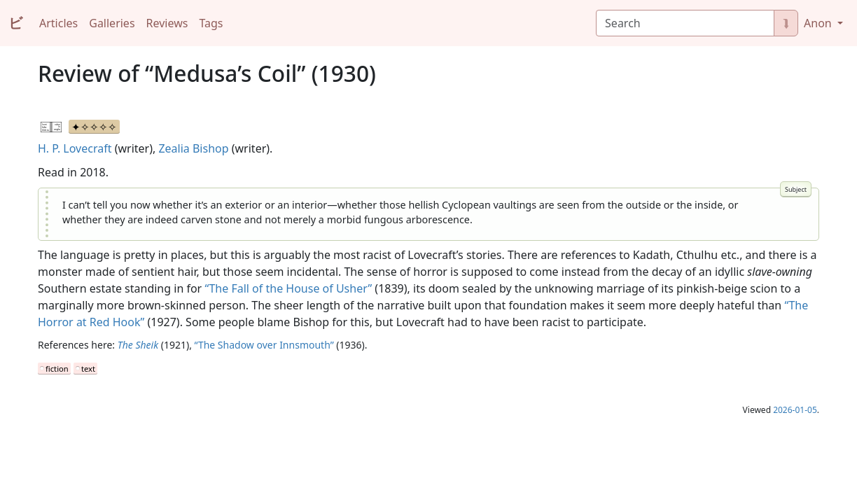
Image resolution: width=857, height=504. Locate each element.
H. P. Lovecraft (75, 148)
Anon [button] (819, 23)
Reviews (167, 23)
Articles (58, 23)
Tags (211, 23)
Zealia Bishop (193, 148)
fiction (57, 369)
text (88, 369)
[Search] (685, 23)
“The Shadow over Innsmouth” (264, 345)
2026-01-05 (795, 410)
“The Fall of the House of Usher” (288, 288)
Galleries (112, 23)
